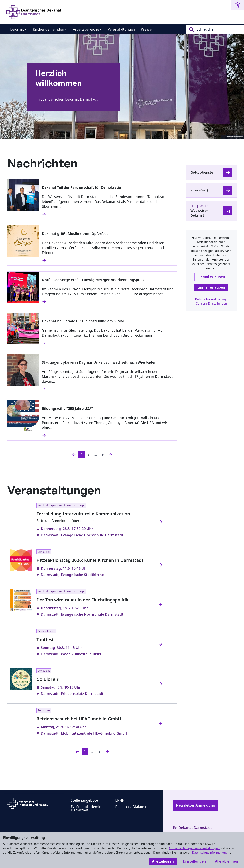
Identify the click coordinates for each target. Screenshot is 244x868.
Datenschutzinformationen (211, 853)
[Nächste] (111, 454)
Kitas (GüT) (199, 190)
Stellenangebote (84, 800)
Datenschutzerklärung (210, 299)
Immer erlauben (211, 287)
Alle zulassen (163, 861)
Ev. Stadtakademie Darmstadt (86, 808)
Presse (146, 29)
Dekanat (17, 29)
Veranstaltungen (121, 29)
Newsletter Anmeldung (195, 805)
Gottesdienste (202, 172)
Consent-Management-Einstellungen (195, 848)
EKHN (120, 800)
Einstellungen (194, 861)
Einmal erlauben (211, 277)
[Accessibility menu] (238, 5)
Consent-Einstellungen (211, 303)
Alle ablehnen (226, 861)
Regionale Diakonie (131, 807)
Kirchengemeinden (48, 29)
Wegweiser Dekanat (199, 213)
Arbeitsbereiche (86, 29)
